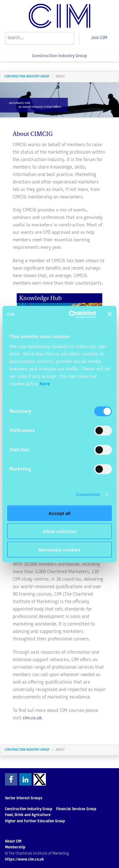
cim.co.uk (32, 718)
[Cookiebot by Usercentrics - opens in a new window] (72, 314)
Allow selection (59, 531)
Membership (15, 847)
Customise (88, 494)
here (45, 383)
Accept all (60, 513)
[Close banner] (110, 314)
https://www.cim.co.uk (24, 860)
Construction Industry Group (59, 56)
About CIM (13, 842)
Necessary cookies (59, 549)
